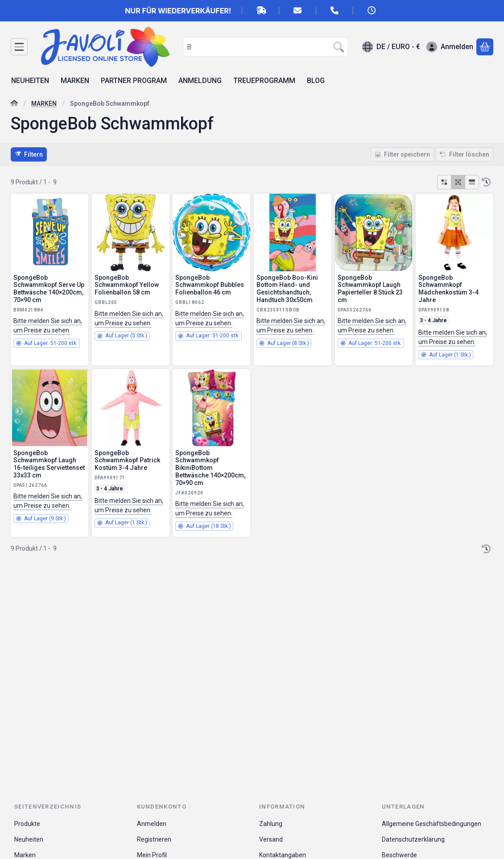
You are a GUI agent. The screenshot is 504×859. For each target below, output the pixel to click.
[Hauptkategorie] (14, 104)
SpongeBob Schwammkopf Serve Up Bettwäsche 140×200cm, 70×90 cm (49, 289)
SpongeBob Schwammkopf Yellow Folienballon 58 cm (127, 285)
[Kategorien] (19, 47)
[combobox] (266, 47)
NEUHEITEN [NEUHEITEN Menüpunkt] (30, 81)
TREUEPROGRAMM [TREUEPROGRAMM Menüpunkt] (264, 81)
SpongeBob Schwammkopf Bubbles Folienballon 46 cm (210, 285)
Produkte (27, 824)
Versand (271, 839)
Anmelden (152, 824)
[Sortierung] (486, 182)
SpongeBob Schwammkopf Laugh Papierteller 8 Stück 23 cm (370, 289)
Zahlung (271, 824)
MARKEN (44, 104)
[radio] (444, 182)
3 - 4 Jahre (433, 320)
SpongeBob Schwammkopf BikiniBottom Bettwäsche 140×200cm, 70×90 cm (210, 468)
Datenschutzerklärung (413, 839)
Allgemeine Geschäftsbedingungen (432, 824)
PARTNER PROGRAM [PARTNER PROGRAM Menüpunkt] (134, 81)
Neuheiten (29, 839)
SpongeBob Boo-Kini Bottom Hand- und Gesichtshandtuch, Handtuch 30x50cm (287, 289)
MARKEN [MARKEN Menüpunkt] (75, 81)
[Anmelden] (450, 47)
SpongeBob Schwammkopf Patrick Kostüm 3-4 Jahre (127, 461)
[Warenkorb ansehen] (485, 47)
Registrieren (154, 839)
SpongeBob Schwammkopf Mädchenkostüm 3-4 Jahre (448, 289)
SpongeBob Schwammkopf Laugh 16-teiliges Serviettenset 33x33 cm (49, 464)
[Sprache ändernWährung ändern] (391, 47)
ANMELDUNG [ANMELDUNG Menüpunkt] (200, 81)
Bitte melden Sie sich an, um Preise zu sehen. (48, 326)
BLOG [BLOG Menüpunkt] (316, 81)
